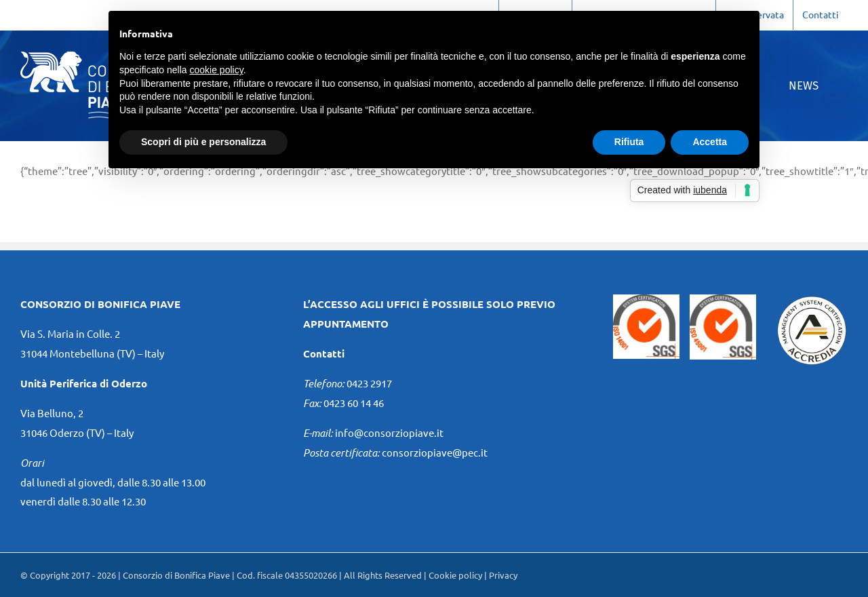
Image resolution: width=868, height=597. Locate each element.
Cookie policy (455, 575)
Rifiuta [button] (629, 142)
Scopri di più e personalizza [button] (203, 142)
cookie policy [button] (217, 70)
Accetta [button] (710, 142)
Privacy (503, 575)
